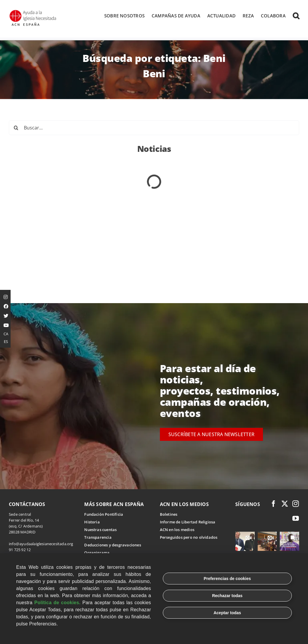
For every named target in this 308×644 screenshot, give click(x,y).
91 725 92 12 (20, 550)
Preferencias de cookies (227, 579)
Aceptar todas (227, 613)
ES (6, 341)
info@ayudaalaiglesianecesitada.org (41, 544)
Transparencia (98, 538)
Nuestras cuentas (100, 530)
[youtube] (296, 519)
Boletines (169, 515)
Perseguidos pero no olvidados (189, 538)
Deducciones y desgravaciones (112, 545)
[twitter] (285, 504)
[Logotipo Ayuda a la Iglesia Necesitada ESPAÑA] (33, 12)
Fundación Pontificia (104, 515)
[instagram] (296, 504)
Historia (92, 522)
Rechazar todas (227, 596)
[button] (296, 16)
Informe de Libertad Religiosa (188, 522)
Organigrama (97, 553)
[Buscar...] (154, 128)
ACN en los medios (177, 530)
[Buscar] (16, 128)
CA (6, 334)
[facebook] (274, 504)
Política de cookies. (58, 603)
